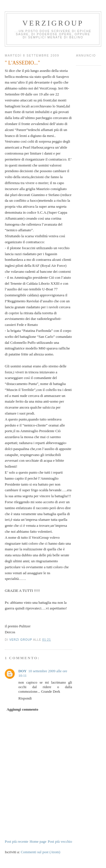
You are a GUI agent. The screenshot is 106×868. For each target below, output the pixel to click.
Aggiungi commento (23, 709)
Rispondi (25, 698)
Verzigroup (53, 23)
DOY (22, 671)
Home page (38, 841)
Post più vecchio (60, 841)
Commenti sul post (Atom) (40, 852)
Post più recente (17, 841)
